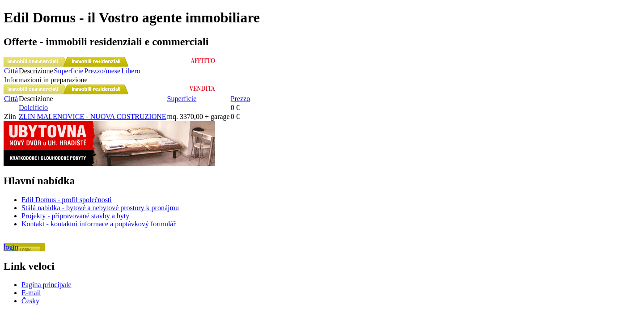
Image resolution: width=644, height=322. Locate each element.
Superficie (69, 71)
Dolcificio (33, 108)
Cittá (11, 71)
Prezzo (241, 99)
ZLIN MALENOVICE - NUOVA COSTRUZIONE (92, 117)
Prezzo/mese (102, 71)
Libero (131, 71)
